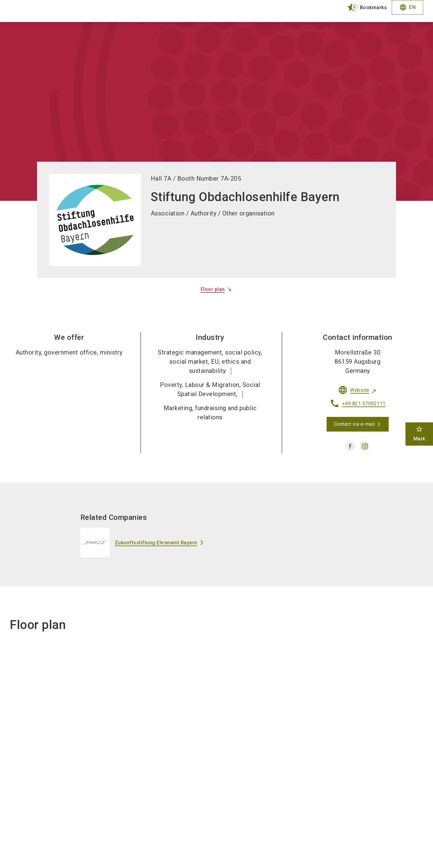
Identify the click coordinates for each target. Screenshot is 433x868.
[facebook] (350, 446)
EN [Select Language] (407, 7)
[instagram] (365, 446)
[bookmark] (364, 7)
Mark (419, 434)
